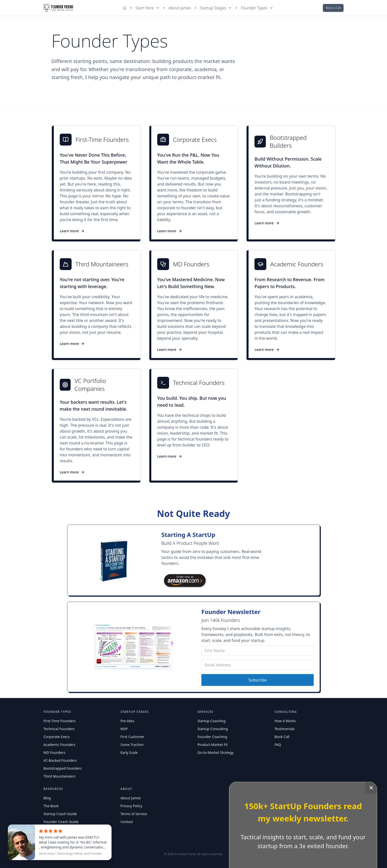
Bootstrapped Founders (63, 768)
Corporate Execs (57, 737)
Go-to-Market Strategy (215, 752)
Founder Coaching (212, 737)
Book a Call (333, 8)
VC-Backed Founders (60, 760)
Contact (127, 822)
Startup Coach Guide (60, 814)
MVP (124, 729)
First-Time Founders (59, 721)
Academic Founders (59, 745)
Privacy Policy (131, 806)
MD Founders (54, 752)
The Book (51, 806)
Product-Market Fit (213, 745)
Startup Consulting (213, 729)
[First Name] (258, 651)
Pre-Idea (127, 721)
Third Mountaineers (59, 776)
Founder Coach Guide (61, 822)
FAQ (278, 745)
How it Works (285, 721)
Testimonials (285, 729)
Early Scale (129, 752)
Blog (47, 798)
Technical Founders (59, 729)
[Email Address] (258, 665)
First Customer (132, 737)
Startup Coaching (212, 721)
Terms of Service (134, 814)
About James (180, 8)
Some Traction (132, 745)
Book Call (282, 737)
